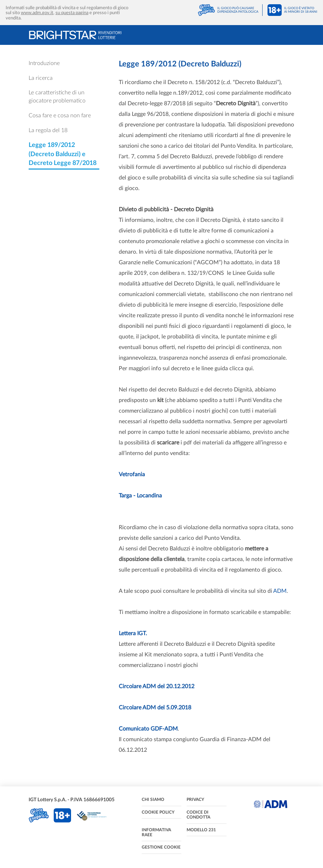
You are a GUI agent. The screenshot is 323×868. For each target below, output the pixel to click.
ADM (280, 591)
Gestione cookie (161, 847)
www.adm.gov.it (37, 13)
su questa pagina (72, 13)
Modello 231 (201, 830)
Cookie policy (158, 812)
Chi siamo (153, 799)
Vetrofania (132, 474)
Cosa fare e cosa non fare (60, 116)
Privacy (195, 799)
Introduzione (44, 63)
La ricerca (41, 78)
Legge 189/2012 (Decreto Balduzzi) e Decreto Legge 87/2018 (63, 154)
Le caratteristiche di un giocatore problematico (57, 97)
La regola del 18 (48, 130)
